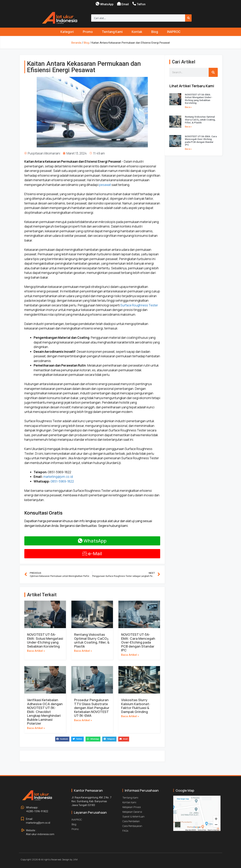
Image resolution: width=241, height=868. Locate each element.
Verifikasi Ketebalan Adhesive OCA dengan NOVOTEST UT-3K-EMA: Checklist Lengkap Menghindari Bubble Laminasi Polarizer (45, 712)
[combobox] (138, 18)
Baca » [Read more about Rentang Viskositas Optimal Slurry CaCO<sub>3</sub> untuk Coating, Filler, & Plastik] (188, 127)
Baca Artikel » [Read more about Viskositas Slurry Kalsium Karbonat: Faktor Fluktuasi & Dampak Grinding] (130, 716)
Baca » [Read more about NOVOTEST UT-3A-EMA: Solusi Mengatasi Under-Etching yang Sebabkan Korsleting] (188, 107)
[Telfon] (134, 4)
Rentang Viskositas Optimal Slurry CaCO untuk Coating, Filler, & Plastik (92, 640)
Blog (155, 32)
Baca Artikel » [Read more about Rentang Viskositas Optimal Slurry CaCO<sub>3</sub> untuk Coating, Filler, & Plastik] (83, 651)
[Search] (188, 18)
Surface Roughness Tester (139, 305)
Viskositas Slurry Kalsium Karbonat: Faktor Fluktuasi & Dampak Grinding (136, 706)
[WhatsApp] (98, 4)
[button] (62, 739)
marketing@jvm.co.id (58, 477)
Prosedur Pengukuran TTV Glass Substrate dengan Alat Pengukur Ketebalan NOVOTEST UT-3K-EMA (92, 708)
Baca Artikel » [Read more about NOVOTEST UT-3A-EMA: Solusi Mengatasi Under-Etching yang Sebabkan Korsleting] (36, 651)
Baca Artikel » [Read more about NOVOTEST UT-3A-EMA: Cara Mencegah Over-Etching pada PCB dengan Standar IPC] (130, 655)
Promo (88, 32)
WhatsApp (107, 4)
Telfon (141, 4)
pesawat (105, 185)
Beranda (76, 43)
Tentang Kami (112, 32)
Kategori (67, 32)
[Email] (119, 4)
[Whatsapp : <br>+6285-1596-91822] (23, 807)
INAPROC (174, 32)
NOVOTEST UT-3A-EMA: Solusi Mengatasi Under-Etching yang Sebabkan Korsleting (45, 640)
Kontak (137, 32)
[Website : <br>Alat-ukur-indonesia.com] (23, 830)
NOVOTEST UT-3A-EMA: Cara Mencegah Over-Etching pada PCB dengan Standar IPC (138, 642)
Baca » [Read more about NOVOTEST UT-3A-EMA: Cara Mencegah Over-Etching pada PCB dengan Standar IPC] (188, 149)
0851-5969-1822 (62, 481)
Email (125, 4)
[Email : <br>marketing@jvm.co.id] (23, 819)
